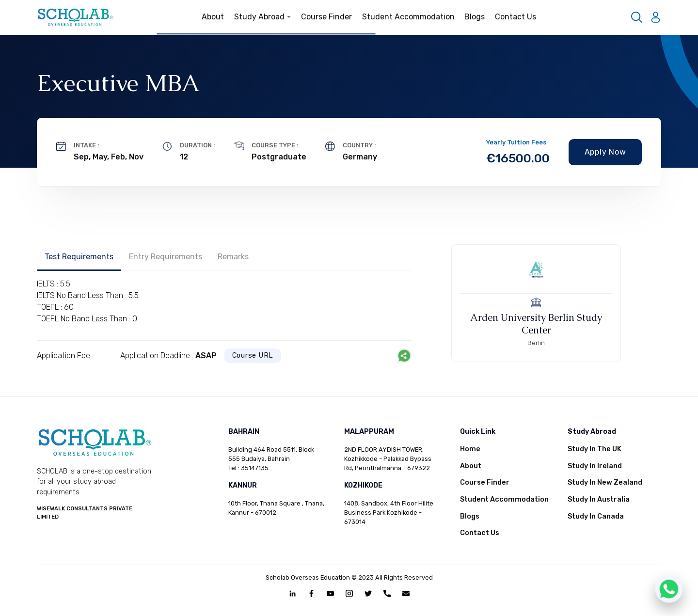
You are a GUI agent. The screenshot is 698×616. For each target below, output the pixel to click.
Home (470, 449)
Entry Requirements (166, 257)
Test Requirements (79, 257)
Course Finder (326, 17)
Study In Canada (596, 516)
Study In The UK (595, 449)
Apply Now (605, 152)
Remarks (233, 257)
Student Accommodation (408, 17)
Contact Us (516, 17)
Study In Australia (599, 499)
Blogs (475, 17)
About (213, 17)
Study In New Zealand (605, 482)
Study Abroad (263, 17)
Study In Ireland (595, 466)
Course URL (253, 355)
